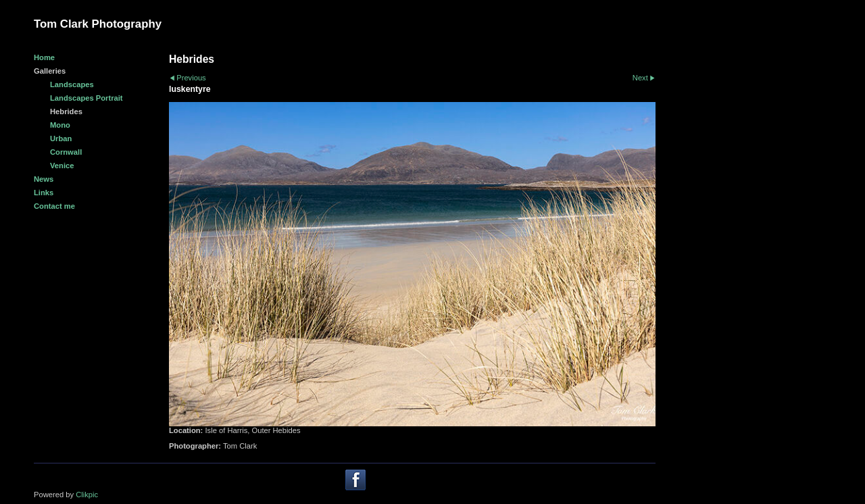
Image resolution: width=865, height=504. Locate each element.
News (44, 179)
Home (44, 57)
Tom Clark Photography (98, 24)
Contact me (54, 206)
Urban (61, 138)
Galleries (50, 71)
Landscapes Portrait (86, 98)
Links (44, 193)
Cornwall (66, 152)
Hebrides (66, 111)
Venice (62, 166)
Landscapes (72, 84)
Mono (60, 125)
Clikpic (87, 495)
